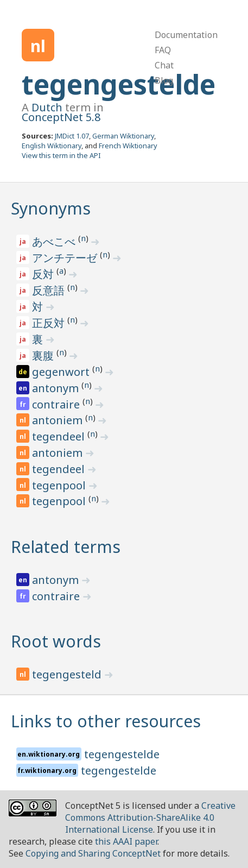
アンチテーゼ (66, 258)
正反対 (50, 323)
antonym (57, 388)
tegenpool (60, 485)
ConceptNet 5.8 (61, 117)
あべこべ (55, 241)
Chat (164, 65)
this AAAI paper (126, 841)
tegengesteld (68, 674)
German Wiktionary (123, 136)
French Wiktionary (128, 146)
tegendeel (60, 436)
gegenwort (62, 372)
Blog (164, 80)
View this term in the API (61, 155)
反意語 (50, 290)
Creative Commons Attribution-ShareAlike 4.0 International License (150, 817)
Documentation (186, 35)
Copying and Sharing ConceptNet (93, 853)
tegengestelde (119, 84)
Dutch (47, 107)
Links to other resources (106, 721)
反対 (44, 274)
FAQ (163, 50)
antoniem (59, 420)
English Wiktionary (52, 146)
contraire (57, 404)
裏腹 (44, 356)
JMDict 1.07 (72, 136)
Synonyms (51, 208)
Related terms (66, 547)
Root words (56, 641)
